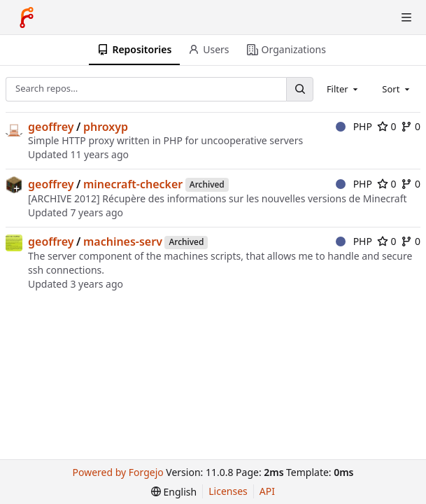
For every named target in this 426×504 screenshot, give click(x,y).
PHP (354, 126)
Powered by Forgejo (118, 472)
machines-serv (123, 241)
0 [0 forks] (411, 126)
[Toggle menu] (406, 17)
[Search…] (299, 89)
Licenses (228, 491)
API (267, 491)
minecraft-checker (133, 184)
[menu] (174, 492)
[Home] (27, 17)
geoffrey (51, 127)
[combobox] (343, 89)
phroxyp (106, 127)
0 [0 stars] (387, 126)
